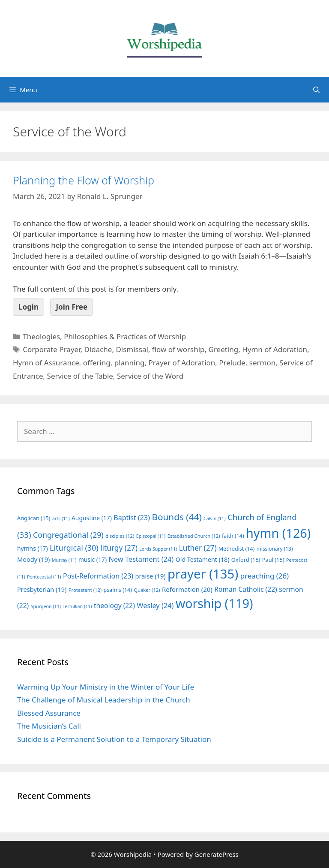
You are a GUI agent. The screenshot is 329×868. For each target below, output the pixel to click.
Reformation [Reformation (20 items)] (187, 589)
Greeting (224, 349)
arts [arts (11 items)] (61, 518)
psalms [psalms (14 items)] (118, 590)
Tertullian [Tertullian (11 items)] (77, 606)
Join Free (72, 307)
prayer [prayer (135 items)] (203, 574)
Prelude (232, 363)
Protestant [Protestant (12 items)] (85, 590)
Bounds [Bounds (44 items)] (176, 517)
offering (97, 363)
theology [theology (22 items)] (114, 606)
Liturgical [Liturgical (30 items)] (74, 548)
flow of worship (178, 349)
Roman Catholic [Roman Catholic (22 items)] (246, 589)
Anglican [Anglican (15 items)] (34, 518)
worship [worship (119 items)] (214, 603)
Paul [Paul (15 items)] (273, 560)
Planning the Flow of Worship (84, 180)
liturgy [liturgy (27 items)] (119, 548)
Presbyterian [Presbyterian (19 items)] (42, 589)
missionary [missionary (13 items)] (275, 549)
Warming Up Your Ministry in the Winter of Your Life (106, 687)
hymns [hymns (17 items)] (33, 548)
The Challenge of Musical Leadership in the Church (104, 700)
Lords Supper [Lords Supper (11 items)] (158, 549)
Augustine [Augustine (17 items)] (92, 518)
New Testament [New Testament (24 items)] (141, 559)
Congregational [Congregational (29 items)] (68, 535)
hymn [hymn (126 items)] (278, 533)
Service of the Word (150, 376)
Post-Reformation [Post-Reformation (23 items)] (98, 576)
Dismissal (132, 349)
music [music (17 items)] (93, 559)
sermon (262, 363)
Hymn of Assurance (46, 363)
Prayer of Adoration (182, 363)
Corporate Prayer (51, 349)
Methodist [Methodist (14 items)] (236, 549)
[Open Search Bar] (316, 90)
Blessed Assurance (49, 713)
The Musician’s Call (49, 726)
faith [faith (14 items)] (233, 536)
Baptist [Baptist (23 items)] (132, 518)
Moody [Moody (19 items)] (33, 559)
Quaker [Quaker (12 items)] (147, 590)
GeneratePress (217, 854)
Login (28, 307)
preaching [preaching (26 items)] (265, 576)
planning (130, 363)
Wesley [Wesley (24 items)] (155, 606)
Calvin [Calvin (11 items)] (215, 518)
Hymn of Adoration (275, 349)
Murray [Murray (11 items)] (64, 560)
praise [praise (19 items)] (151, 576)
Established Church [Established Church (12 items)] (194, 536)
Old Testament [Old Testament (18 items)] (203, 559)
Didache (98, 349)
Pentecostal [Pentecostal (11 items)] (44, 577)
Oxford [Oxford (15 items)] (246, 560)
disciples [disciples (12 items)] (120, 536)
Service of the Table (80, 376)
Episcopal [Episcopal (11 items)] (151, 536)
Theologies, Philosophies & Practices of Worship (104, 336)
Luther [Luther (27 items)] (198, 548)
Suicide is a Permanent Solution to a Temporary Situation (114, 739)
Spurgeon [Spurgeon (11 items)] (46, 606)
